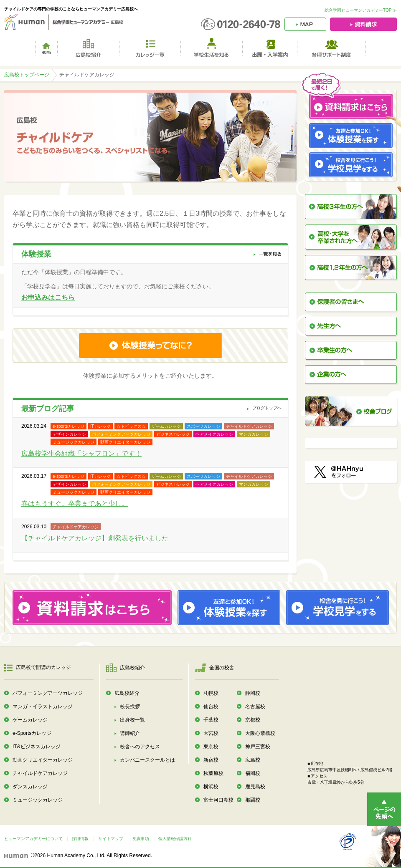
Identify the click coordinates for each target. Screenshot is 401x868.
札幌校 (211, 693)
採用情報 (80, 839)
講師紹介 (130, 733)
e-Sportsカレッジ (32, 733)
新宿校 (211, 760)
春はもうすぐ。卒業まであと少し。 (75, 503)
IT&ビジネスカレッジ (37, 747)
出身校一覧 (132, 720)
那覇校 (253, 800)
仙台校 (211, 707)
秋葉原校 (213, 773)
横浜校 (211, 787)
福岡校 (253, 773)
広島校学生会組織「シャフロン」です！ (81, 453)
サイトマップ (111, 839)
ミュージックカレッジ (38, 800)
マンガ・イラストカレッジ (43, 707)
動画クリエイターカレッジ (43, 760)
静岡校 (253, 693)
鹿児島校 (255, 787)
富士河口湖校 (218, 800)
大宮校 (211, 733)
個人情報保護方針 (175, 839)
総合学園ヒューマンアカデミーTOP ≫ (361, 10)
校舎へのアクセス (140, 747)
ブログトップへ (267, 408)
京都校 (253, 720)
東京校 (211, 747)
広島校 (253, 760)
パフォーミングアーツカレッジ (48, 693)
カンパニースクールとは (147, 760)
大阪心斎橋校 (260, 733)
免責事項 (141, 839)
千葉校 (211, 720)
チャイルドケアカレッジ (40, 773)
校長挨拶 (130, 707)
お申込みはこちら (48, 297)
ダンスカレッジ (30, 787)
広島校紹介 (127, 693)
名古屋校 (255, 707)
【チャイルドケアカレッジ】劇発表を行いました (95, 538)
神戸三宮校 (258, 747)
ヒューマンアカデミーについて (33, 839)
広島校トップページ (27, 75)
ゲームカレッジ (30, 720)
